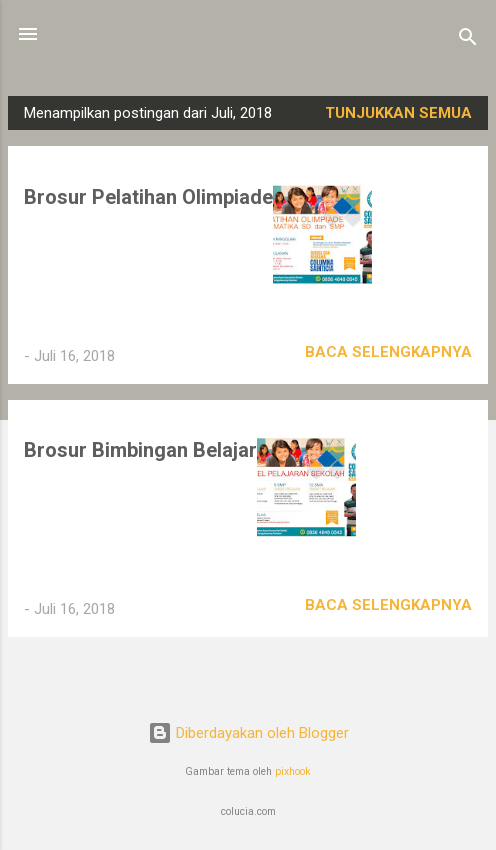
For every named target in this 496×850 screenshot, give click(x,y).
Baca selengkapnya (388, 352)
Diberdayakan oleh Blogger (248, 733)
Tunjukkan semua (398, 113)
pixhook (293, 771)
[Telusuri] (468, 40)
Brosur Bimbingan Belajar (140, 450)
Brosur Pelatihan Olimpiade (148, 197)
